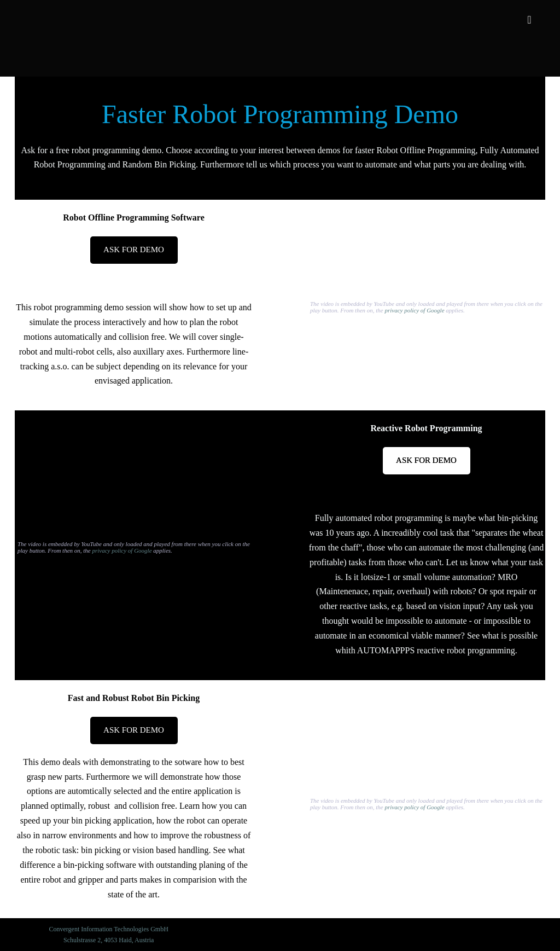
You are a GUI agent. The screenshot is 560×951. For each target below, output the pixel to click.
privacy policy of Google (415, 310)
